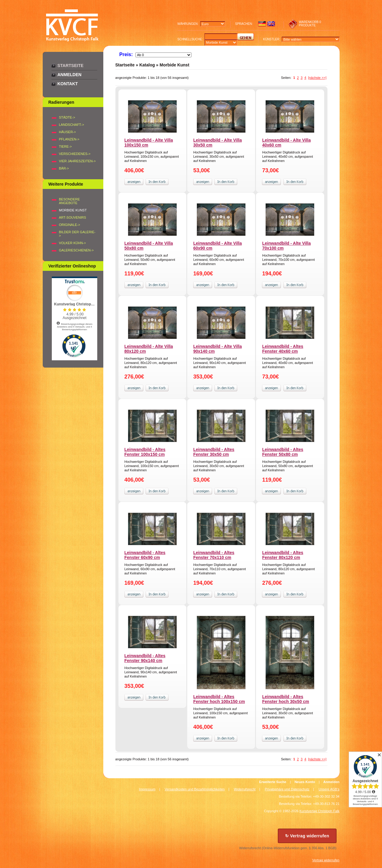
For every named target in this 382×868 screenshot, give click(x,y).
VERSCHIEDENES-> (75, 154)
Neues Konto (305, 782)
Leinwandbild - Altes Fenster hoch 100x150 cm (219, 699)
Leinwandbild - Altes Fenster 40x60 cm (283, 349)
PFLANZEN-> (69, 139)
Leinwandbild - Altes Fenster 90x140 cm (145, 658)
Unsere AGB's (329, 789)
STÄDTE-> (67, 117)
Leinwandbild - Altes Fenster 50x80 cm (283, 452)
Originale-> (70, 225)
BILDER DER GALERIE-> (77, 234)
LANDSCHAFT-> (72, 125)
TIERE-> (65, 146)
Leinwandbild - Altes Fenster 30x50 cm (214, 452)
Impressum (147, 789)
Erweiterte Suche (273, 782)
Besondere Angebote (70, 201)
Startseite (71, 66)
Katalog (147, 65)
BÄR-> (64, 168)
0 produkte (310, 24)
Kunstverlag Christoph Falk (319, 811)
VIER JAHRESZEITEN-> (77, 161)
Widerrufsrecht (245, 789)
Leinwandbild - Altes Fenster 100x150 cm (145, 452)
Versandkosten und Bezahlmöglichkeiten (195, 789)
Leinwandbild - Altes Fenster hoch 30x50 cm (286, 699)
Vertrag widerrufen (326, 860)
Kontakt (68, 84)
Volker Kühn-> (73, 243)
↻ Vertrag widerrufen (307, 836)
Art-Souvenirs (73, 217)
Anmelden (70, 75)
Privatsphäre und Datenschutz (287, 789)
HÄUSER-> (68, 132)
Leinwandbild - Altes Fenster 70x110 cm (214, 555)
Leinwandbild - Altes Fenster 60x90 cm (145, 555)
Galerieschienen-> (76, 250)
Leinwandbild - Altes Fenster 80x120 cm (283, 555)
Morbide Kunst (174, 65)
